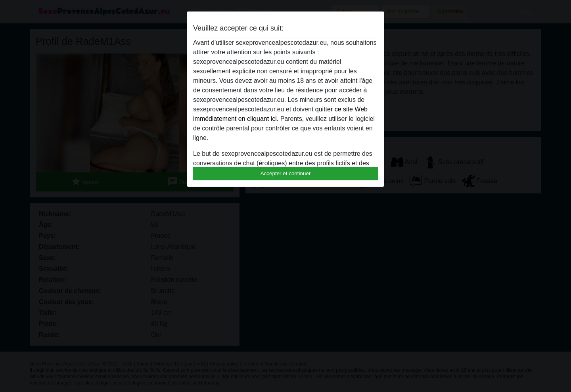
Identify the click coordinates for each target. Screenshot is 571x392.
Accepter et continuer (286, 173)
